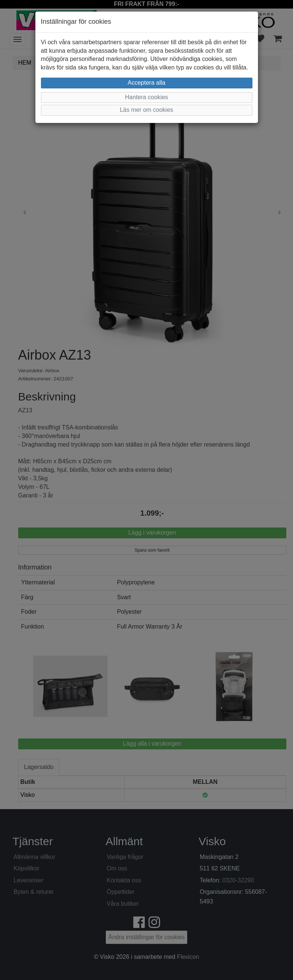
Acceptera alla (146, 83)
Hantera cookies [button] (147, 97)
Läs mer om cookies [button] (146, 110)
